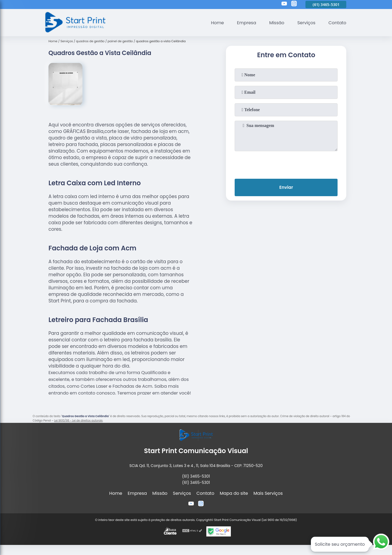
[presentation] (286, 164)
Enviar (286, 187)
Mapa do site (234, 493)
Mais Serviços (268, 493)
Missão (276, 23)
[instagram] (294, 4)
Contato (337, 23)
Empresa (246, 23)
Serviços (306, 23)
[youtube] (284, 4)
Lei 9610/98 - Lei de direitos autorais (78, 421)
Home (217, 23)
